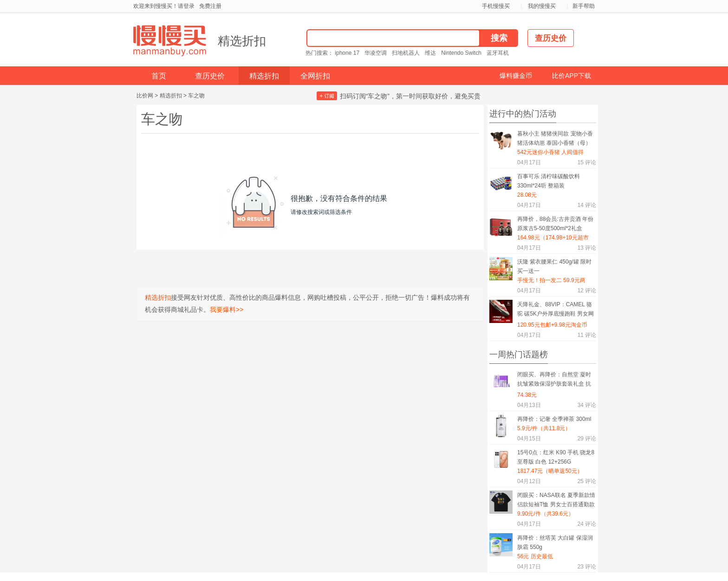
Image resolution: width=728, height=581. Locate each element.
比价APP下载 (572, 76)
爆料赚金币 (516, 76)
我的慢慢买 (542, 6)
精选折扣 (242, 41)
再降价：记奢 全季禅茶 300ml (554, 419)
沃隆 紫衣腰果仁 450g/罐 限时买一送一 (554, 266)
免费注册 (210, 6)
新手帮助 (584, 6)
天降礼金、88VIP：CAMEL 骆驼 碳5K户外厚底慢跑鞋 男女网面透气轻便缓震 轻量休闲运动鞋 (556, 311)
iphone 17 (347, 53)
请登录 (186, 6)
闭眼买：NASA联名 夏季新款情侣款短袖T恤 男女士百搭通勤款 (556, 500)
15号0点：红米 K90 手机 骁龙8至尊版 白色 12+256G (556, 457)
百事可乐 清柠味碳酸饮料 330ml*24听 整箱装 (549, 181)
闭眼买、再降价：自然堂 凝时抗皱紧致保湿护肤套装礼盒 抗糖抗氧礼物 (554, 381)
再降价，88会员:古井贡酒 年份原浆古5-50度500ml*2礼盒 (555, 224)
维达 (430, 53)
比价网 (145, 96)
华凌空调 (376, 53)
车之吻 (196, 96)
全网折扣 (315, 76)
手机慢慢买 (496, 6)
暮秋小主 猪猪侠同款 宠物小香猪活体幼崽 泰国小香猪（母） (555, 138)
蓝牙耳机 (498, 53)
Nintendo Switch (461, 53)
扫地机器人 (406, 53)
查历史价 (210, 76)
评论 (587, 162)
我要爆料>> (227, 310)
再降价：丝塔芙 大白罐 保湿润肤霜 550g (555, 542)
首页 (159, 76)
